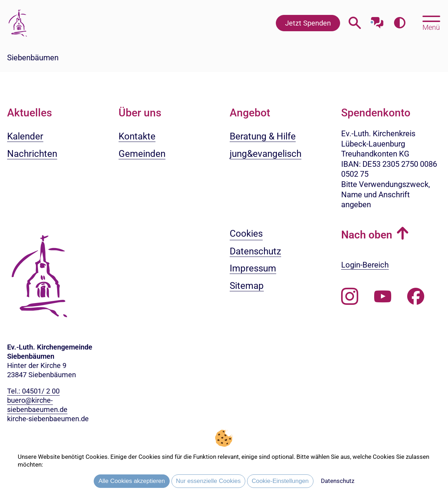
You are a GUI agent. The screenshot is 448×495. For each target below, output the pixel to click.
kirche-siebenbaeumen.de (48, 419)
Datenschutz (338, 481)
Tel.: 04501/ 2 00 (33, 391)
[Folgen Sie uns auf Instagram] (350, 297)
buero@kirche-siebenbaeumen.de (37, 405)
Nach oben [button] (367, 235)
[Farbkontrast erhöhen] (400, 23)
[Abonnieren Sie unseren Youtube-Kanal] (383, 297)
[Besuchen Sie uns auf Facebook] (416, 297)
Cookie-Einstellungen (280, 481)
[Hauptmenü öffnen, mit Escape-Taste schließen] (431, 22)
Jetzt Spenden (308, 23)
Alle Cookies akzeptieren (132, 481)
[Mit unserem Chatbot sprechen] (377, 20)
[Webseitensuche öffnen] (355, 23)
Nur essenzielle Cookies (208, 481)
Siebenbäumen (33, 58)
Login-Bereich (365, 265)
